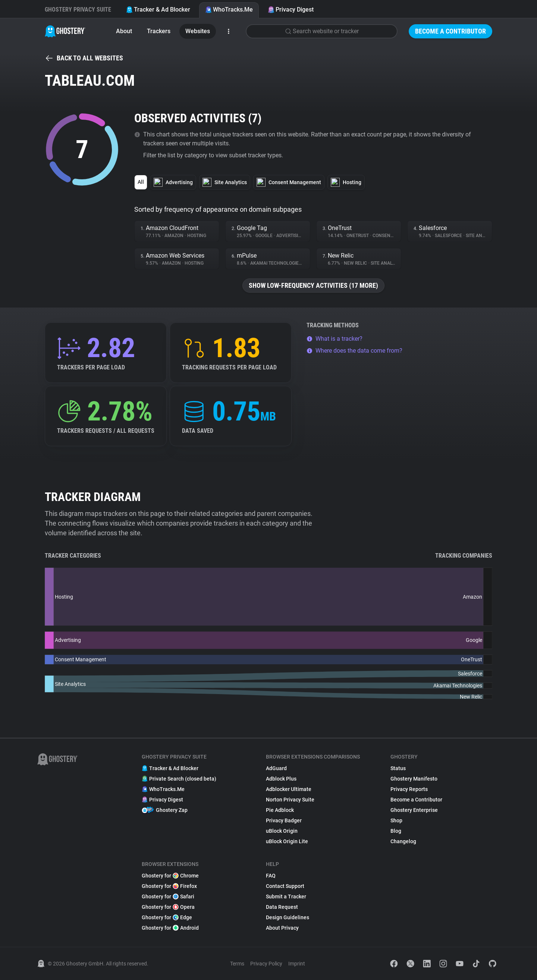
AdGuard (276, 768)
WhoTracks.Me (229, 10)
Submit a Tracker (286, 897)
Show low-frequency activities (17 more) (313, 285)
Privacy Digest (291, 10)
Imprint (297, 964)
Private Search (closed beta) (179, 779)
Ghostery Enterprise (414, 810)
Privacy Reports (409, 789)
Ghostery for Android (170, 928)
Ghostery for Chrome (170, 876)
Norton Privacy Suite (290, 800)
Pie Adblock (280, 810)
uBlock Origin (282, 831)
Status (398, 768)
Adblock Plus (281, 779)
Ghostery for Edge (167, 917)
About (124, 31)
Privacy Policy (266, 964)
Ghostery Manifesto (414, 779)
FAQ (271, 876)
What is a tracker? (335, 339)
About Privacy (282, 928)
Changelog (403, 841)
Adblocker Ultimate (289, 789)
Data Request (282, 907)
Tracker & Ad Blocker (158, 10)
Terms (237, 964)
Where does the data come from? (354, 351)
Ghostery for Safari (168, 897)
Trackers (159, 31)
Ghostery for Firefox (169, 886)
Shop (396, 820)
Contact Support (285, 886)
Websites (198, 31)
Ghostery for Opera (168, 907)
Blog (396, 831)
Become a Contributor (450, 31)
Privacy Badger (284, 820)
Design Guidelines (288, 917)
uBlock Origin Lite (287, 841)
